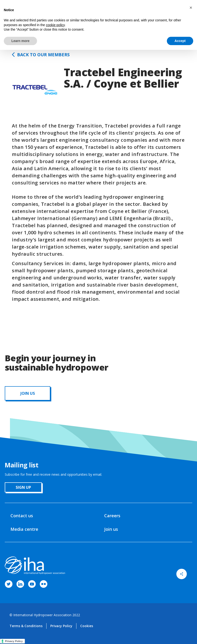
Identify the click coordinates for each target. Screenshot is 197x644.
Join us (111, 529)
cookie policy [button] (55, 25)
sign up (23, 487)
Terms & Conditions (26, 626)
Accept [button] (180, 41)
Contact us (22, 516)
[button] (191, 8)
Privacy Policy (61, 626)
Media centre (24, 529)
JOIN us (28, 393)
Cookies (87, 626)
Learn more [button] (20, 41)
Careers (112, 516)
